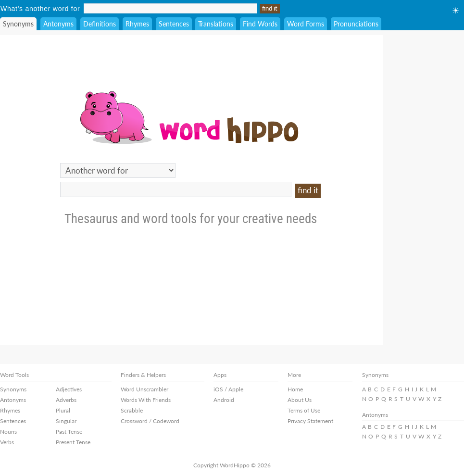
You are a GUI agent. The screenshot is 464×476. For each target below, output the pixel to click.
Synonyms (18, 24)
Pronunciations (356, 24)
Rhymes (137, 24)
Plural (63, 410)
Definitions (100, 24)
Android (224, 400)
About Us (300, 400)
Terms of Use (304, 410)
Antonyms (58, 24)
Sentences (174, 24)
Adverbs (66, 400)
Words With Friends (146, 400)
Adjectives (69, 389)
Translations (216, 24)
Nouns (8, 432)
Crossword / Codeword (150, 421)
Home (295, 389)
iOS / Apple (228, 389)
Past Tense (69, 432)
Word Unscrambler (144, 389)
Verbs (7, 442)
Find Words (260, 24)
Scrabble (132, 410)
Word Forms (306, 24)
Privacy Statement (310, 421)
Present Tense (73, 442)
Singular (66, 421)
